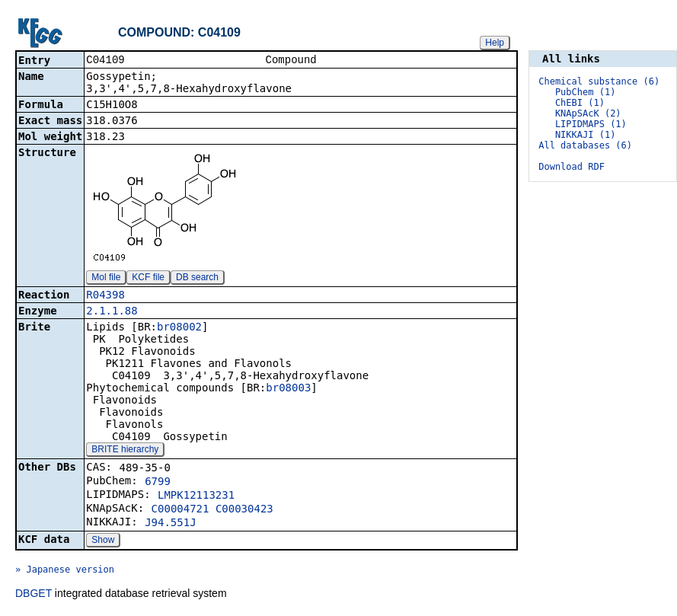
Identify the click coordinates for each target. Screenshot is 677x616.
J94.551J (170, 524)
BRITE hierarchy (125, 451)
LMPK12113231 (196, 496)
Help (495, 43)
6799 (158, 483)
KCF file (148, 279)
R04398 (105, 296)
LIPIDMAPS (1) (591, 124)
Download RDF (572, 167)
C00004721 (180, 510)
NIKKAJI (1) (585, 135)
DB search (197, 279)
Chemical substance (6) (599, 81)
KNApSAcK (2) (588, 113)
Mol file (106, 279)
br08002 (179, 328)
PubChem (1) (585, 92)
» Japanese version (65, 571)
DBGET (34, 595)
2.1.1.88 (112, 312)
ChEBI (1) (580, 103)
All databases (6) (585, 145)
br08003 (288, 389)
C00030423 (244, 510)
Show (103, 541)
